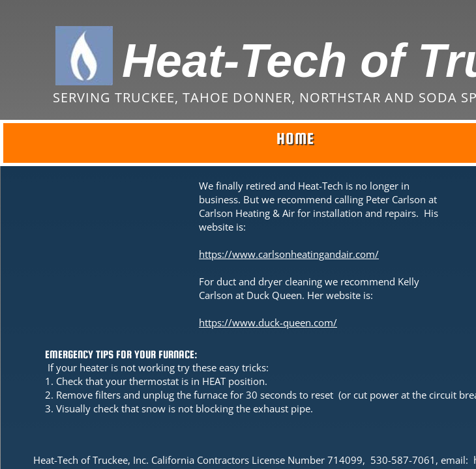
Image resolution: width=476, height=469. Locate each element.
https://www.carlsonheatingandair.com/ (289, 254)
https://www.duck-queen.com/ (268, 322)
